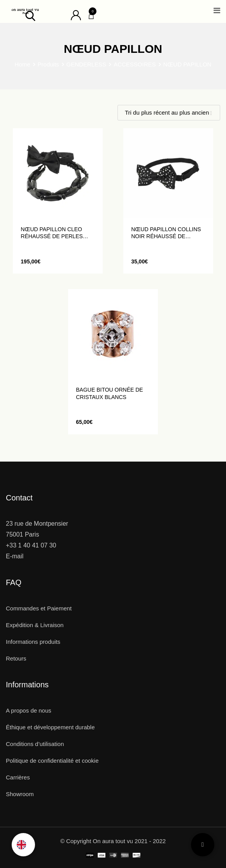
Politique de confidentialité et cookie (52, 761)
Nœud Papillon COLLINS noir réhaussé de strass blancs (166, 233)
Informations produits (33, 642)
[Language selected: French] (23, 845)
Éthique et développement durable (50, 727)
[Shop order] (169, 113)
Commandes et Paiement (39, 608)
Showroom (20, 794)
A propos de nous (29, 710)
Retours (16, 658)
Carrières (18, 777)
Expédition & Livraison (35, 625)
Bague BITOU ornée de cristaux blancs (109, 393)
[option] (23, 845)
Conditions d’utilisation (35, 744)
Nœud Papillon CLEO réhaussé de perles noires (52, 233)
